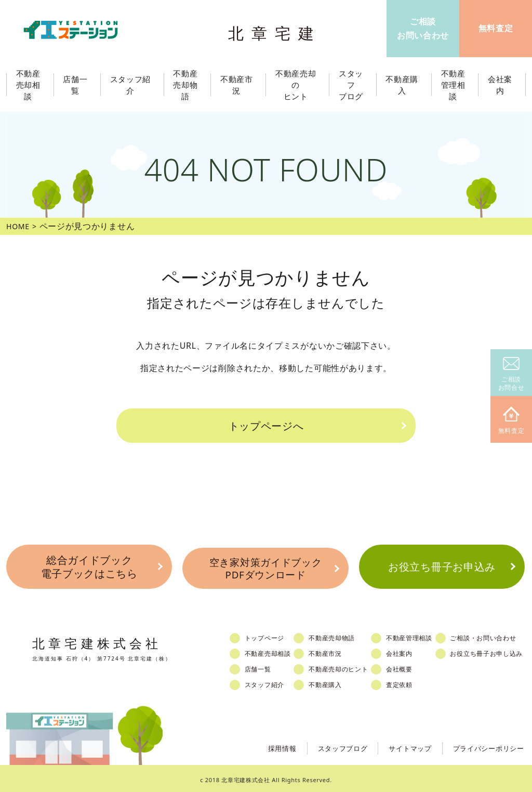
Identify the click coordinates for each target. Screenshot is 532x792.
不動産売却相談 (273, 651)
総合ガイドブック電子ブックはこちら (89, 566)
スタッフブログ (333, 744)
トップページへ (266, 425)
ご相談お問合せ (511, 374)
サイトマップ (403, 744)
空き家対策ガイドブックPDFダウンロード (265, 566)
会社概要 (412, 666)
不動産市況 (239, 85)
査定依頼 (412, 682)
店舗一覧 (262, 666)
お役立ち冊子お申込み (442, 566)
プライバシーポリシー (486, 744)
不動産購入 (334, 682)
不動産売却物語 (341, 635)
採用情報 (269, 744)
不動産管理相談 (423, 635)
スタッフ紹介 (269, 682)
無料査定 (511, 421)
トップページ (269, 635)
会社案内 (412, 651)
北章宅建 (276, 31)
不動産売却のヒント (348, 666)
